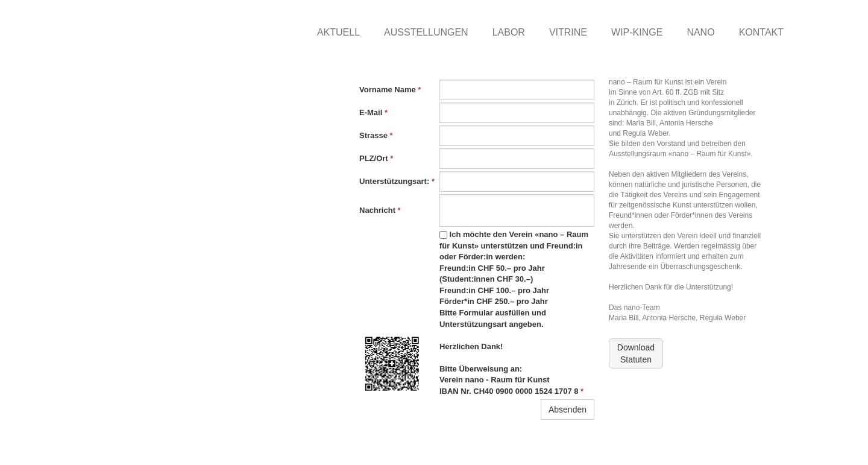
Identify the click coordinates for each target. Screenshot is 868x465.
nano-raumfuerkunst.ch (161, 447)
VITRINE (568, 32)
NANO (700, 32)
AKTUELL (338, 32)
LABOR (509, 32)
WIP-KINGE (637, 32)
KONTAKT (761, 32)
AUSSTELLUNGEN (426, 32)
